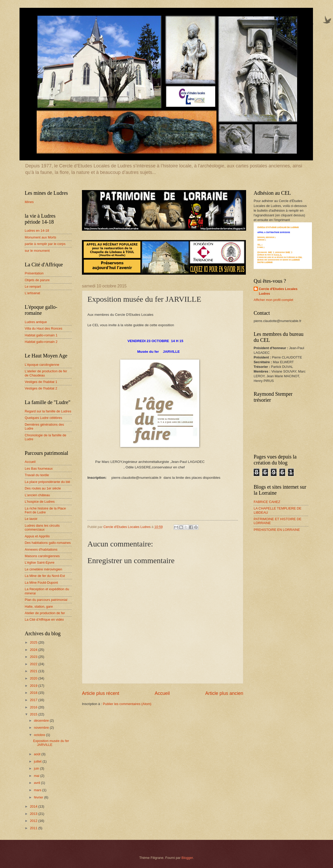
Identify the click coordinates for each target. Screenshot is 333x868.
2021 (34, 671)
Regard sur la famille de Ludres (48, 411)
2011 (34, 828)
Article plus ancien (224, 693)
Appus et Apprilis (37, 536)
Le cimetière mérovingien (43, 569)
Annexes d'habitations (41, 549)
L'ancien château (37, 495)
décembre (42, 721)
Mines (29, 202)
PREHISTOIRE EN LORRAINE (277, 530)
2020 (34, 678)
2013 (34, 814)
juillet (38, 761)
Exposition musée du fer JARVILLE (51, 743)
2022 (34, 664)
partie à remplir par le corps (45, 244)
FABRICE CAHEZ (267, 502)
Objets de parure (37, 280)
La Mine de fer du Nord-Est (45, 576)
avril (37, 783)
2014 (34, 806)
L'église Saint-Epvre (40, 562)
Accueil (162, 693)
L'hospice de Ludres (40, 502)
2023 (34, 657)
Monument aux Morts (40, 237)
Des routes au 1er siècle (43, 488)
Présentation (34, 273)
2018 (34, 693)
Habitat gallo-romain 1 (41, 335)
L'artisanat (32, 293)
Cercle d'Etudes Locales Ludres (278, 291)
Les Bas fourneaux (39, 468)
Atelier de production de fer (45, 613)
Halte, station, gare (39, 606)
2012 (34, 821)
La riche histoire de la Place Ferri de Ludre (45, 510)
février (39, 797)
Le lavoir (31, 519)
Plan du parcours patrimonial (46, 600)
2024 (34, 650)
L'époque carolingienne (42, 365)
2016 (34, 707)
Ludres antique (36, 322)
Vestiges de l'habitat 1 (41, 382)
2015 (34, 714)
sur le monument (37, 251)
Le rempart (33, 287)
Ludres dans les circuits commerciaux (42, 527)
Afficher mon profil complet (273, 300)
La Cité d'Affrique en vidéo (44, 619)
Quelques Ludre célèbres (43, 418)
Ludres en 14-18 (37, 231)
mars (38, 790)
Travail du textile (37, 475)
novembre (42, 728)
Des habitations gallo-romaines (48, 543)
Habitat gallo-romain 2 (41, 342)
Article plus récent (101, 693)
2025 (34, 642)
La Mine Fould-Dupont (41, 583)
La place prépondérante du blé (47, 482)
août (38, 754)
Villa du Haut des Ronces (43, 328)
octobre (40, 735)
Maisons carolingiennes (42, 556)
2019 (34, 686)
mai (37, 776)
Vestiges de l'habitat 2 (41, 388)
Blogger (187, 858)
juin (37, 768)
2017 (34, 700)
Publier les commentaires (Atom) (127, 704)
